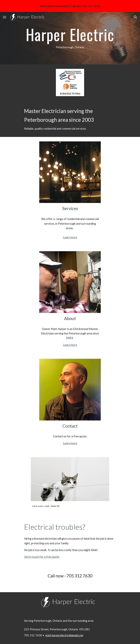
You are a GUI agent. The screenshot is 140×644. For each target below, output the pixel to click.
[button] (4, 17)
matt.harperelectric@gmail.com (64, 635)
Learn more (70, 237)
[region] (70, 6)
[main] (70, 38)
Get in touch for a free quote (42, 557)
